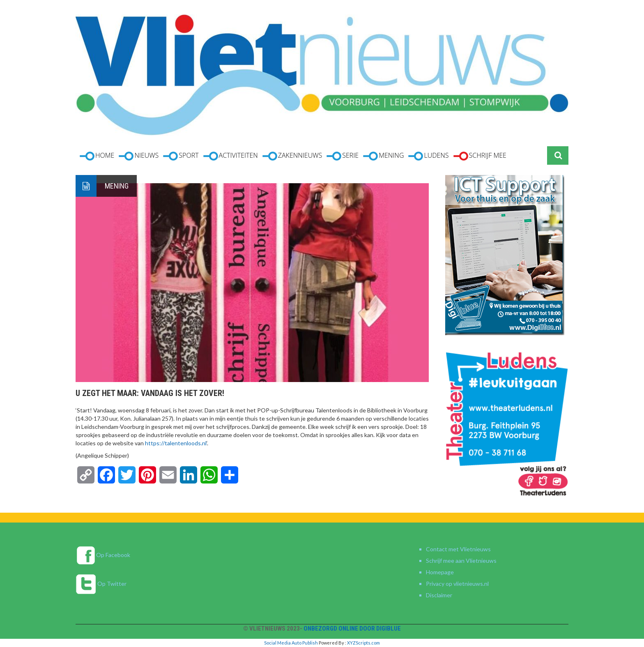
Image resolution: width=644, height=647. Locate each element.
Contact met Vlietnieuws (458, 549)
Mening (117, 186)
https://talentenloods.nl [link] (176, 443)
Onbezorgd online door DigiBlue (352, 629)
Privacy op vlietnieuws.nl (457, 584)
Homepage (440, 572)
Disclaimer (439, 595)
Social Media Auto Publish (291, 643)
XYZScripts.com (363, 643)
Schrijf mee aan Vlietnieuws (461, 561)
